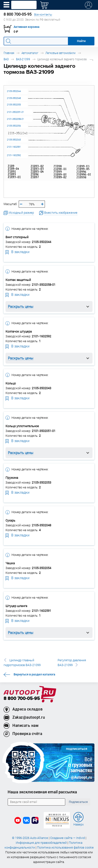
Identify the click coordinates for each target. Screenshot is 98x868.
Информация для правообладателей (41, 843)
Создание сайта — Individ (68, 838)
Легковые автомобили (60, 53)
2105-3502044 (14, 91)
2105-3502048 (14, 98)
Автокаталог (30, 53)
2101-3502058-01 (15, 119)
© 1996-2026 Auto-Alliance (30, 838)
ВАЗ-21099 (23, 59)
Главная (9, 53)
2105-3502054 (14, 126)
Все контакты (43, 15)
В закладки (17, 252)
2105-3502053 (14, 105)
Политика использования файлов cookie (65, 847)
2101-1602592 (14, 155)
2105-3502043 (14, 140)
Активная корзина (27, 27)
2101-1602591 (14, 147)
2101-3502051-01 (15, 112)
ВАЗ (6, 59)
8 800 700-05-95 (22, 699)
